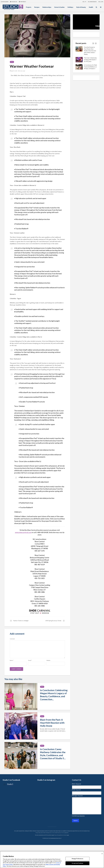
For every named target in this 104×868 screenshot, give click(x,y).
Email (30, 660)
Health (91, 7)
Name (12, 660)
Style (12, 62)
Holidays (70, 7)
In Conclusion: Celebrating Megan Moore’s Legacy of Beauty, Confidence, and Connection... (54, 695)
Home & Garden (59, 7)
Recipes (37, 7)
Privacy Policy (9, 864)
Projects (29, 7)
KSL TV (84, 2)
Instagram (5, 2)
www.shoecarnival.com (23, 532)
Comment (12, 639)
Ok (102, 854)
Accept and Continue (77, 863)
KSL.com (101, 2)
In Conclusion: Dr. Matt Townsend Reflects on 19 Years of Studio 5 (90, 67)
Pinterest (22, 2)
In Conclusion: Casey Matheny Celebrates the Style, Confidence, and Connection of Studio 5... (53, 754)
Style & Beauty (81, 7)
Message (77, 816)
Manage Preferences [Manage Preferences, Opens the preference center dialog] (77, 859)
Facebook (14, 2)
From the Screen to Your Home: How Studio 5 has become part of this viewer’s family (90, 51)
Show (21, 7)
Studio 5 (10, 804)
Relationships (47, 7)
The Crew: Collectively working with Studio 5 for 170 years (90, 60)
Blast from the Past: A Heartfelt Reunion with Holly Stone (52, 723)
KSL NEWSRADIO (92, 2)
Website (48, 660)
